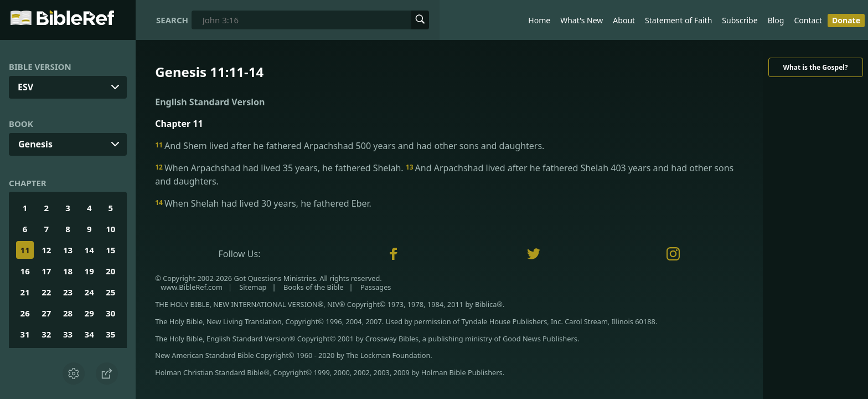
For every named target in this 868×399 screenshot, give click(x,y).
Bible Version (40, 66)
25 (110, 292)
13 (68, 250)
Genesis (35, 144)
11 (25, 250)
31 (25, 334)
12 (46, 250)
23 (68, 292)
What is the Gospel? (815, 67)
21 (25, 292)
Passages (376, 287)
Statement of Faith (678, 20)
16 (25, 271)
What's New (582, 20)
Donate (846, 20)
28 (68, 313)
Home (539, 20)
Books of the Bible (314, 287)
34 (89, 334)
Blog (776, 20)
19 (89, 271)
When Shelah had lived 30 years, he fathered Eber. (263, 203)
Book (21, 124)
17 (46, 271)
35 (110, 334)
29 (89, 313)
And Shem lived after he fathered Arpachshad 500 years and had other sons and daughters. (350, 146)
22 (46, 292)
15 (110, 250)
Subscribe (740, 20)
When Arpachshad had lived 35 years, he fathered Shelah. (280, 168)
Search (172, 20)
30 (110, 313)
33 (68, 334)
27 (46, 313)
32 (46, 334)
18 (68, 271)
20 (110, 271)
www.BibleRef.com (192, 287)
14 (89, 250)
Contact (808, 20)
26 (25, 313)
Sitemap (253, 287)
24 (89, 292)
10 (110, 229)
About (624, 20)
